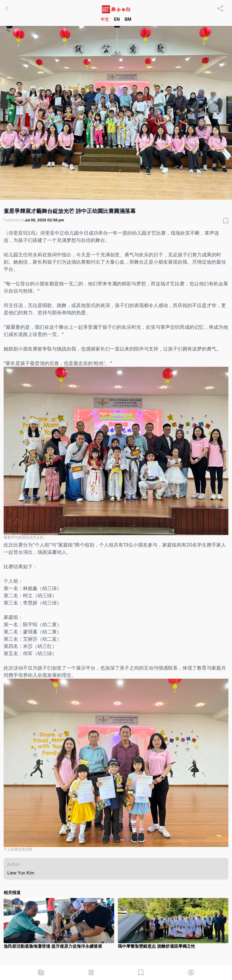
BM (128, 19)
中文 (105, 19)
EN (117, 19)
